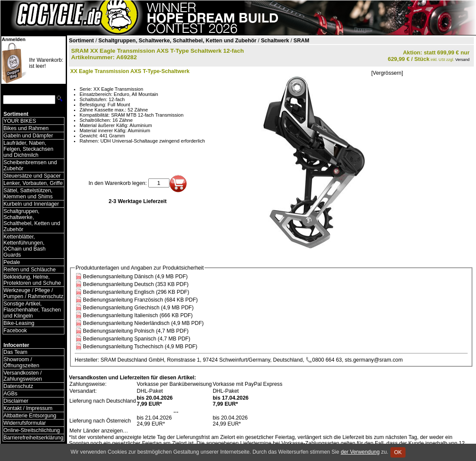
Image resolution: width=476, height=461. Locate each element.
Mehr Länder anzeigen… (99, 431)
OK (398, 452)
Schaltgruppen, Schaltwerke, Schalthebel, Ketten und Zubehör (32, 220)
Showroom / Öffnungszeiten (21, 362)
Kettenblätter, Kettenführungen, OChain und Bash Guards (24, 246)
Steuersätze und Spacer (32, 176)
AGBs (10, 394)
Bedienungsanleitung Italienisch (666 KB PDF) (138, 315)
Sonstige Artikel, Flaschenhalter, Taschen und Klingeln (32, 310)
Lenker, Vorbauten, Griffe (33, 183)
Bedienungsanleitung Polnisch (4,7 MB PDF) (136, 331)
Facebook (15, 331)
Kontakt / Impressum (28, 408)
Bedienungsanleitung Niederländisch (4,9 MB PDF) (143, 323)
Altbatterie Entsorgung (30, 416)
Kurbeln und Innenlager (31, 204)
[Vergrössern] (387, 73)
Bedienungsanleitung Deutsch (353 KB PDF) (136, 284)
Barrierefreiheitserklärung (34, 438)
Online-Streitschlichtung (32, 430)
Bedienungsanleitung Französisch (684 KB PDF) (141, 300)
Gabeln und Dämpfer (28, 136)
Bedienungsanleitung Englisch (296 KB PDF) (136, 292)
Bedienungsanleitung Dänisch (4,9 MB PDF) (135, 277)
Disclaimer (16, 401)
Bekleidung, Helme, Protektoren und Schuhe (32, 280)
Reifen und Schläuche (30, 270)
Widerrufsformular (25, 423)
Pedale (12, 262)
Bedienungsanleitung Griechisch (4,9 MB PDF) (138, 308)
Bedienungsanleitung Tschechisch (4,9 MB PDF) (140, 347)
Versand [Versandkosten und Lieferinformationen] (462, 60)
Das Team (15, 352)
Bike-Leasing (19, 323)
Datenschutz (18, 386)
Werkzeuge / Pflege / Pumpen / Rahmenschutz (34, 293)
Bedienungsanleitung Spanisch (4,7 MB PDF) (137, 339)
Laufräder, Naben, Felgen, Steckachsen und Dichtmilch (28, 149)
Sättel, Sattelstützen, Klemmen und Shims (28, 194)
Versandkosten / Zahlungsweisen (23, 376)
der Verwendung (360, 452)
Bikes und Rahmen (26, 128)
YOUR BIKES (20, 121)
